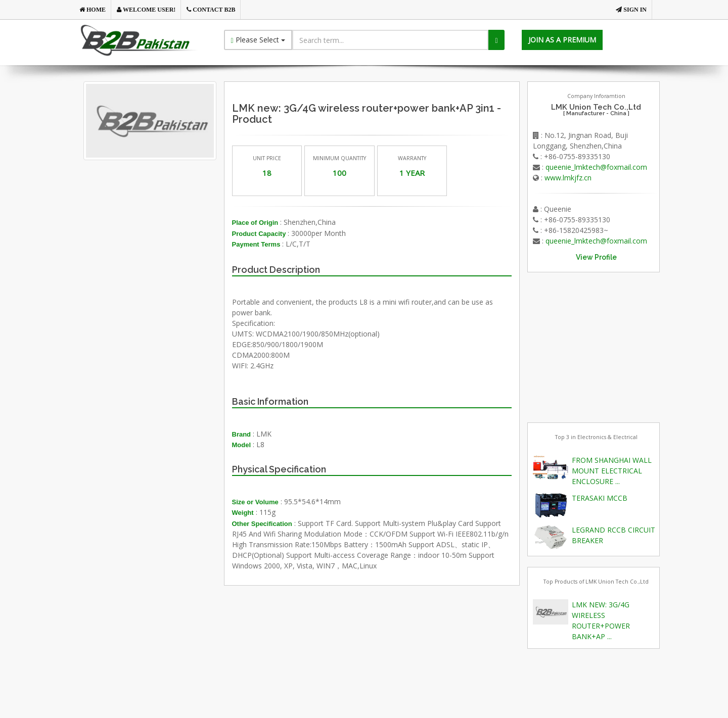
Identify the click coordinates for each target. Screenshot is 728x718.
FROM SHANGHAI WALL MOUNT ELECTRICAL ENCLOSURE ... (612, 471)
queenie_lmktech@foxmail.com (596, 167)
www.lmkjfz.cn (568, 178)
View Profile (596, 257)
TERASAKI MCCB (600, 498)
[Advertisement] (166, 275)
